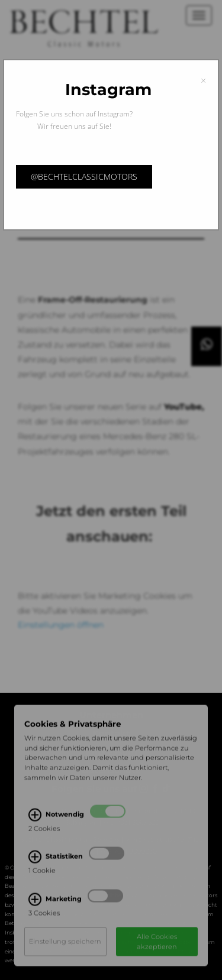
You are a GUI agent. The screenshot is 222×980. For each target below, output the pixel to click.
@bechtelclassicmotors (84, 176)
